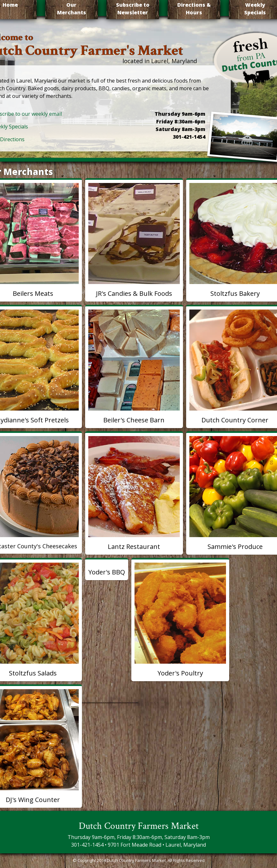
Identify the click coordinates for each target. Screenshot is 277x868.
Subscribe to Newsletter (133, 9)
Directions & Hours (194, 9)
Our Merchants (72, 9)
